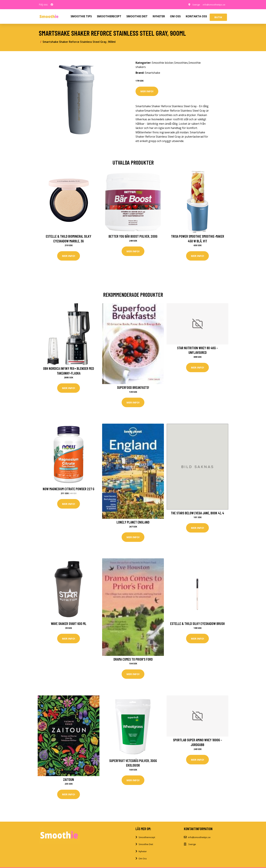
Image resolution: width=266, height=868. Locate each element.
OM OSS (175, 16)
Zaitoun (69, 781)
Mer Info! (147, 91)
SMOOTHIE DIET (137, 16)
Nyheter (143, 853)
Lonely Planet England (133, 523)
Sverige (193, 5)
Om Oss (143, 861)
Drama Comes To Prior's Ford (133, 660)
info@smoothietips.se (212, 5)
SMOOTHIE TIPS (81, 16)
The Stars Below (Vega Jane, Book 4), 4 (197, 514)
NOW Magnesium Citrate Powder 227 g (69, 490)
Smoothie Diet (146, 846)
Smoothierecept (147, 839)
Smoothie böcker (163, 63)
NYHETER (159, 16)
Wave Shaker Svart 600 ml (69, 625)
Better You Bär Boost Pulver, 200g (133, 236)
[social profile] (52, 5)
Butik (218, 17)
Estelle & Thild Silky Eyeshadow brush (197, 625)
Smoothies (181, 63)
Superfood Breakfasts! (133, 388)
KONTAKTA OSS (196, 16)
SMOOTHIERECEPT (109, 16)
